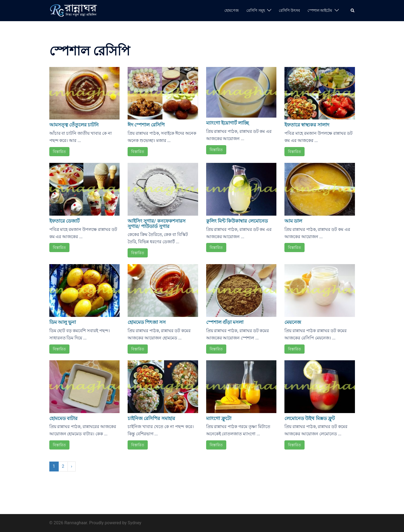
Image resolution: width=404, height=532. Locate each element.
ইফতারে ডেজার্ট (64, 221)
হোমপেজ (232, 10)
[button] (353, 10)
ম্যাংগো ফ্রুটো (219, 418)
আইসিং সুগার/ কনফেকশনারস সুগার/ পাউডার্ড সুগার (157, 224)
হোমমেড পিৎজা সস (147, 322)
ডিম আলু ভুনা (63, 322)
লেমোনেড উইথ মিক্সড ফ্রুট (310, 418)
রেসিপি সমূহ (255, 10)
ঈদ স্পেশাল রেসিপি (146, 125)
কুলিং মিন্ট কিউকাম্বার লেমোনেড (237, 221)
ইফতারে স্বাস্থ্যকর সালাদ (307, 125)
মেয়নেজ (293, 322)
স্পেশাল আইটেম (320, 10)
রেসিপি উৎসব (289, 10)
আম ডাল (293, 221)
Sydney (134, 523)
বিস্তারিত (59, 152)
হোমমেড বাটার (63, 418)
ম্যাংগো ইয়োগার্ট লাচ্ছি (228, 123)
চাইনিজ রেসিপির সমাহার (151, 418)
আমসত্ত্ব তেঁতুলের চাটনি (74, 125)
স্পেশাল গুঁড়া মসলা (225, 322)
